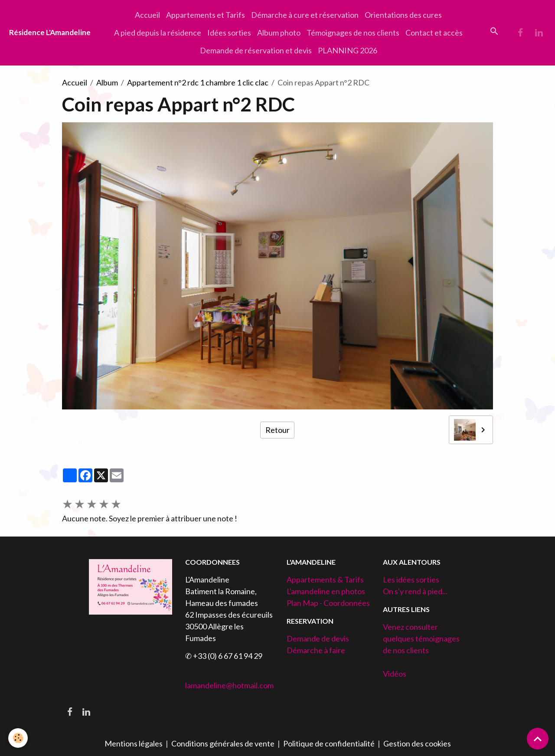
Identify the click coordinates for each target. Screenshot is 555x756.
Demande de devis (318, 638)
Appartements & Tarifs (325, 579)
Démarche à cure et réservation (305, 15)
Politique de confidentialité (329, 743)
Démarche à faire (316, 650)
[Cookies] (18, 738)
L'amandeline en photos (326, 591)
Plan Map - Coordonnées (328, 603)
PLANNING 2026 (348, 50)
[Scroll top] (538, 739)
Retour (277, 430)
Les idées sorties (411, 579)
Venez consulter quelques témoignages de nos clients (421, 638)
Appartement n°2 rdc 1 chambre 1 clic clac (198, 82)
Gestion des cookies (417, 743)
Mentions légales (134, 743)
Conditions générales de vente (223, 743)
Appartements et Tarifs (206, 15)
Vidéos (395, 674)
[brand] (50, 33)
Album (107, 82)
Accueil (147, 15)
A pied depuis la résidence (158, 33)
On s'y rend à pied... (415, 591)
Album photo (279, 33)
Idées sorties (229, 33)
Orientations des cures (403, 15)
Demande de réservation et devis (256, 50)
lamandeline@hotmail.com (229, 685)
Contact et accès (434, 33)
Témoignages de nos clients (353, 33)
